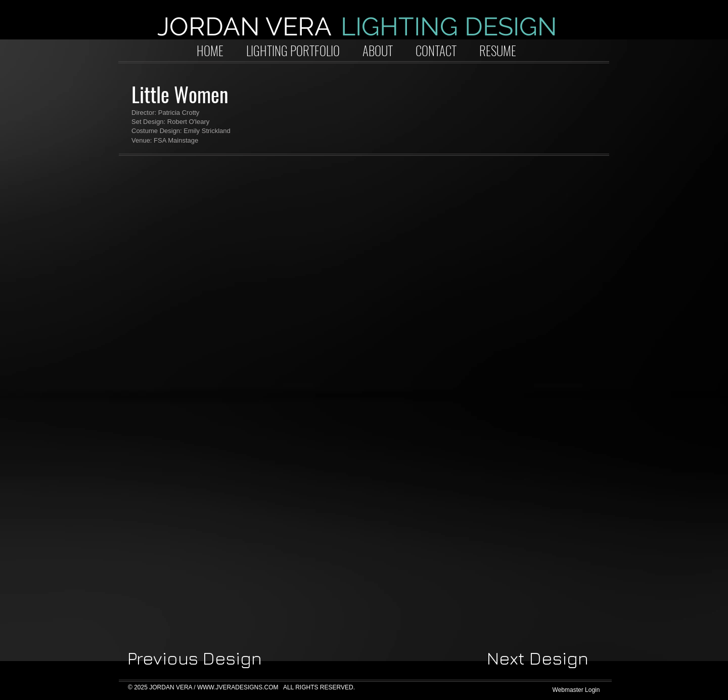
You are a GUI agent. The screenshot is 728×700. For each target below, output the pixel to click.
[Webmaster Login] (576, 690)
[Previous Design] (195, 659)
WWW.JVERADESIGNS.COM (238, 687)
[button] (203, 241)
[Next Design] (538, 659)
